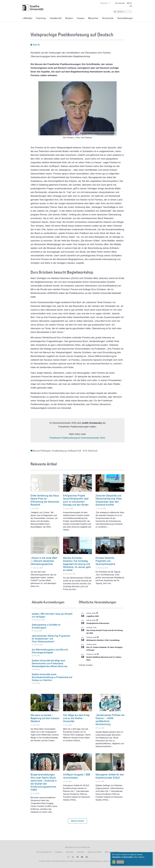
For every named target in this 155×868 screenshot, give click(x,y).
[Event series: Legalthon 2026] (97, 613)
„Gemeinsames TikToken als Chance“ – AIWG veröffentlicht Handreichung (110, 720)
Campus (81, 18)
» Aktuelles (27, 18)
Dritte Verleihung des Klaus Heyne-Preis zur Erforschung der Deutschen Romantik (45, 500)
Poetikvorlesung (59, 451)
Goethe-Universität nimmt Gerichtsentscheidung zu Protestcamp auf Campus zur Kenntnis (52, 677)
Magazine (105, 3)
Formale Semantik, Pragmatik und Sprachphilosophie (105, 561)
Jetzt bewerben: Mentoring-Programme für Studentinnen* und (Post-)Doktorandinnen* (51, 639)
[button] (77, 821)
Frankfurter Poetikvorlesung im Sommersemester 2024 (77, 438)
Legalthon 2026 (93, 616)
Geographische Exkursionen (98, 623)
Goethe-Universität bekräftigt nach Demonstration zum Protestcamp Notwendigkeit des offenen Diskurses (50, 663)
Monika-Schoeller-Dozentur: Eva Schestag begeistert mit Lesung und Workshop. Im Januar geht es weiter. (77, 564)
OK (114, 862)
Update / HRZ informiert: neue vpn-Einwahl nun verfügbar (52, 615)
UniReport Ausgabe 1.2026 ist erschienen (77, 776)
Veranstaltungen (125, 18)
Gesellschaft (56, 18)
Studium (69, 18)
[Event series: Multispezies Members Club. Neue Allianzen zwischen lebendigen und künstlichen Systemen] (98, 637)
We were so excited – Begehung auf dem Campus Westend (45, 718)
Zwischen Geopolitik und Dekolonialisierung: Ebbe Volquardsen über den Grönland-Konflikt (109, 500)
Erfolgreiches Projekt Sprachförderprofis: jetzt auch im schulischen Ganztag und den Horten (76, 500)
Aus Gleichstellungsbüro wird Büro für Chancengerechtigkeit (50, 651)
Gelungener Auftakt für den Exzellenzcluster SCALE (110, 776)
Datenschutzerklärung (93, 861)
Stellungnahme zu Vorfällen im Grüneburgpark (46, 626)
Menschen (93, 18)
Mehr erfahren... (140, 857)
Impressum (79, 861)
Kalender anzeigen (86, 665)
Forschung (41, 18)
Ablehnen (120, 862)
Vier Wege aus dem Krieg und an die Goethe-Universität (76, 718)
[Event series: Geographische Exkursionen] (97, 620)
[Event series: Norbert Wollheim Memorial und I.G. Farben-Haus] (98, 654)
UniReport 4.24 (74, 451)
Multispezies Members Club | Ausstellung (103, 640)
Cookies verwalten (109, 861)
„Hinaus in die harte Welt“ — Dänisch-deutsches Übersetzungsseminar (44, 561)
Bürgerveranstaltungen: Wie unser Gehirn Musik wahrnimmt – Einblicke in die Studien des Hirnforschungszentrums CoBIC (44, 782)
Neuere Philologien (42, 451)
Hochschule (108, 18)
